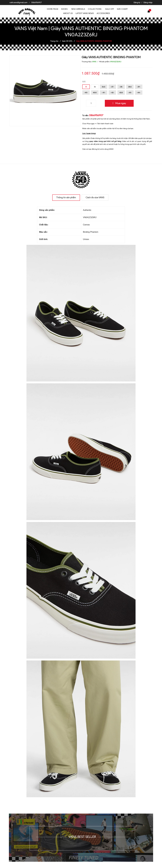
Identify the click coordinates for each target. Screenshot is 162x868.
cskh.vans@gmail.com (18, 3)
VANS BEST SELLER (82, 837)
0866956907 (36, 3)
